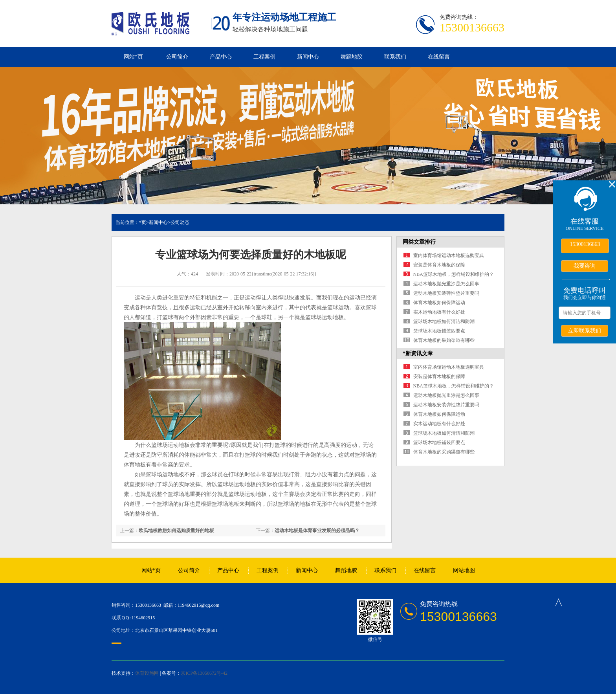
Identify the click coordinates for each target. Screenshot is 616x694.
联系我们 (395, 57)
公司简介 (177, 57)
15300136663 (585, 244)
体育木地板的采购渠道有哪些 (444, 340)
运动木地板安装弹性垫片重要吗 (446, 293)
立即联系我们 (585, 330)
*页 (143, 222)
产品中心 (221, 57)
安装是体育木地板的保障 (439, 265)
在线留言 (439, 57)
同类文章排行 (419, 242)
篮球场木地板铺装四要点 (439, 331)
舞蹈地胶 (352, 57)
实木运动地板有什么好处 (439, 312)
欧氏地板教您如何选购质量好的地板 (176, 531)
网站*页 (133, 57)
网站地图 (464, 570)
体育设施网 (147, 673)
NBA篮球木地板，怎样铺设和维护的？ (454, 274)
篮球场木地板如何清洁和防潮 (444, 321)
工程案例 (264, 57)
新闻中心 (308, 57)
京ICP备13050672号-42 (204, 673)
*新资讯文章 (418, 353)
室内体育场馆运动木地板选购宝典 (449, 255)
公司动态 (180, 222)
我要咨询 (585, 266)
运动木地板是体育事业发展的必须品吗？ (317, 531)
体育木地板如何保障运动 (439, 303)
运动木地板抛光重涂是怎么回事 (446, 284)
